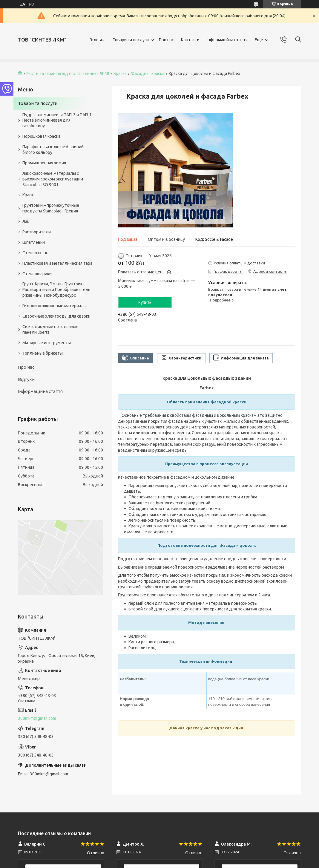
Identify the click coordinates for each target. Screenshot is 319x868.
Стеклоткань (35, 253)
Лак (26, 221)
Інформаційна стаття (227, 40)
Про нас (166, 40)
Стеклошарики (37, 274)
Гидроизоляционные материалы (55, 306)
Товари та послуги (131, 40)
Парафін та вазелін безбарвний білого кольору (53, 150)
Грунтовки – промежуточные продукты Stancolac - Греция (51, 208)
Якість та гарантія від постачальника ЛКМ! (68, 74)
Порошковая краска (41, 136)
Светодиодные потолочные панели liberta (50, 329)
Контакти (190, 40)
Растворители (37, 232)
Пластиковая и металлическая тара (57, 263)
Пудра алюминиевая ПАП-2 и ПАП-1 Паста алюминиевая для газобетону (57, 120)
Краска (120, 74)
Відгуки (26, 379)
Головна (98, 40)
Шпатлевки (34, 242)
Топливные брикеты (43, 353)
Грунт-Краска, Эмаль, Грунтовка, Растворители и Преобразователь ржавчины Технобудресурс (56, 290)
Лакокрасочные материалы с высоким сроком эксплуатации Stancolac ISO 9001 (53, 179)
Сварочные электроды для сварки (56, 316)
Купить (145, 302)
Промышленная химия (44, 163)
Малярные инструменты (47, 343)
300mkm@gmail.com (37, 718)
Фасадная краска (148, 74)
